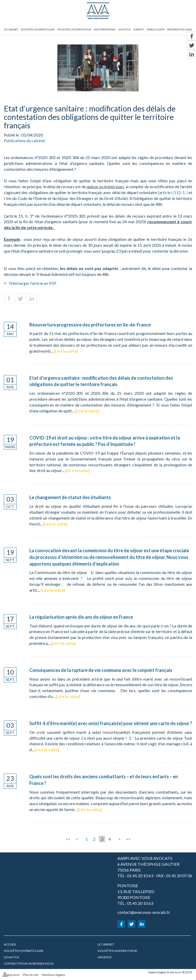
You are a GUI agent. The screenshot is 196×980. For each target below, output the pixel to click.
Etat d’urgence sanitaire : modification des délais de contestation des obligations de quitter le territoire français (101, 381)
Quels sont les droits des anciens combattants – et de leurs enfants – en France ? (104, 780)
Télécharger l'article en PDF (33, 283)
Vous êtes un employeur (74, 29)
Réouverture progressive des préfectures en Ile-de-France (90, 325)
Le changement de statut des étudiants (70, 497)
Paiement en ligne (180, 29)
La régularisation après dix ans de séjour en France (81, 617)
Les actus (124, 29)
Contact (139, 29)
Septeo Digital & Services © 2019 (170, 972)
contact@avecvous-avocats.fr (144, 912)
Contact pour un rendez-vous (29, 964)
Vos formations (105, 29)
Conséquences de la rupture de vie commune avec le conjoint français (101, 670)
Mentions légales (54, 975)
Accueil (10, 944)
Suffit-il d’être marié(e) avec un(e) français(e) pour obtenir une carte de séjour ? (111, 723)
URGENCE (105, 957)
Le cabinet (11, 29)
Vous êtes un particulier (38, 29)
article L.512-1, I (174, 192)
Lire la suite (66, 351)
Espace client (156, 29)
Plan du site (31, 975)
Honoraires (12, 975)
